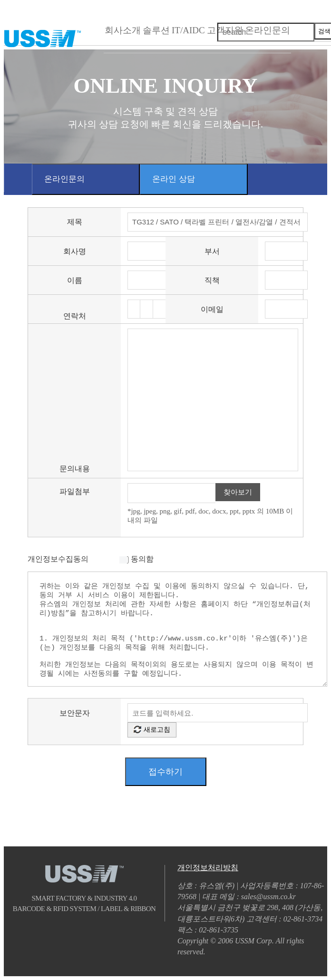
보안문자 (75, 713)
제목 (75, 222)
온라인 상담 (174, 179)
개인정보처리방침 (208, 868)
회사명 (75, 251)
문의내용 (75, 469)
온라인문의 (64, 179)
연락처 (75, 316)
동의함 (142, 559)
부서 (212, 251)
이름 (75, 280)
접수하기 (165, 772)
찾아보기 (238, 492)
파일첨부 (75, 491)
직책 (212, 280)
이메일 (212, 309)
